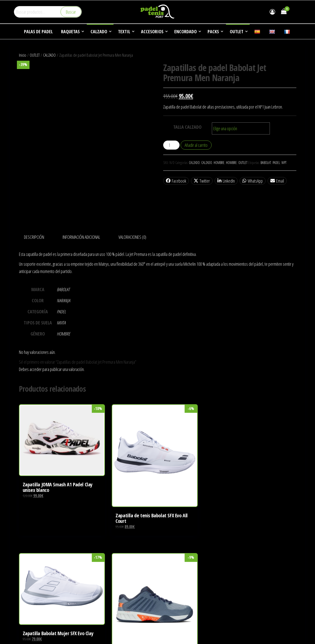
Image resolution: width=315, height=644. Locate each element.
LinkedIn (226, 181)
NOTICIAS (240, 573)
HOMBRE (219, 163)
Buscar (71, 12)
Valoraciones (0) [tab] (132, 237)
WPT (284, 163)
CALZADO (49, 55)
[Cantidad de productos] (171, 145)
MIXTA (61, 323)
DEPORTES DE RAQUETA (251, 564)
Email (277, 181)
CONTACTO (242, 592)
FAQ (236, 583)
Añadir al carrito (196, 145)
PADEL (276, 163)
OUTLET (35, 55)
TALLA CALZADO (187, 127)
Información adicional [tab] (81, 237)
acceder (36, 369)
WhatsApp (253, 181)
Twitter (202, 181)
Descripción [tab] (34, 237)
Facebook (176, 181)
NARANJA (63, 300)
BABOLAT (266, 163)
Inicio (23, 55)
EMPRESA (240, 554)
